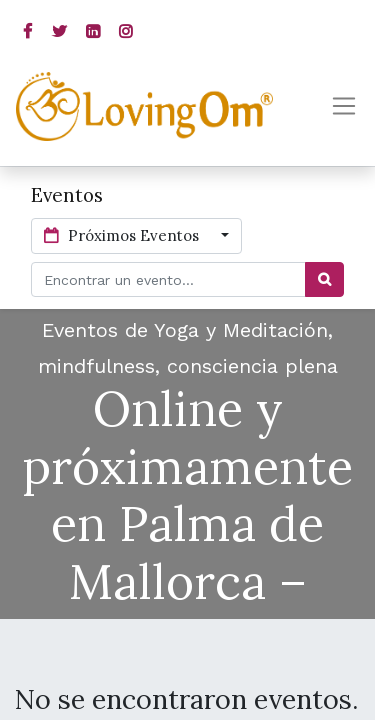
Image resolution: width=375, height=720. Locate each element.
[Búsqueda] (324, 279)
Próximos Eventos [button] (123, 235)
